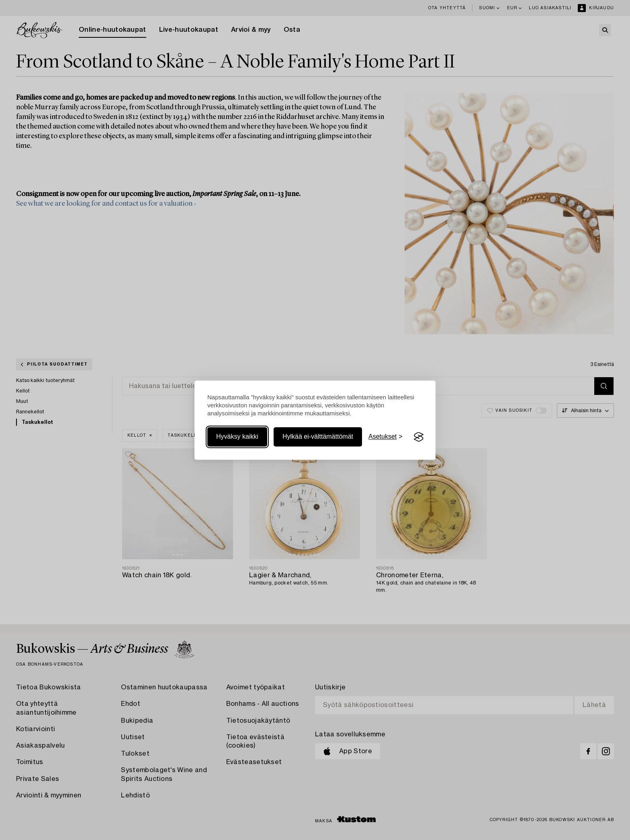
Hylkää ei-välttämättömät (318, 437)
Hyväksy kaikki (237, 437)
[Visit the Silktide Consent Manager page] (419, 437)
